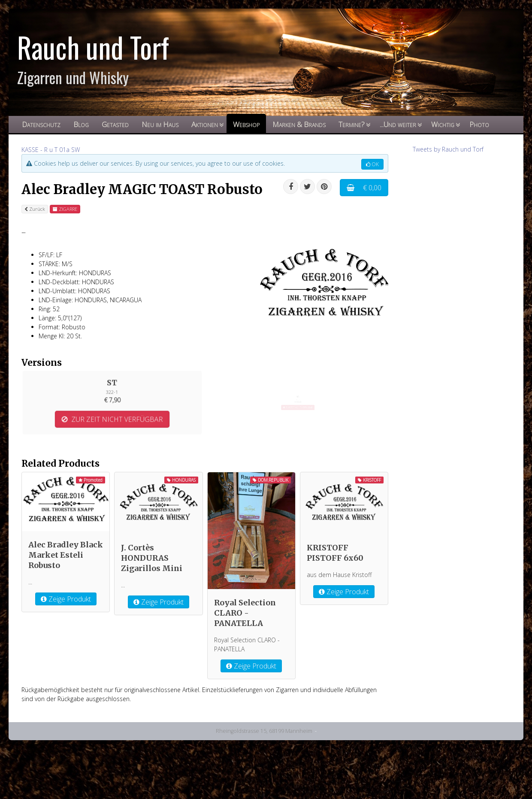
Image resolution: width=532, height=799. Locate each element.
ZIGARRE (65, 209)
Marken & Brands (299, 124)
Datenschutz (41, 124)
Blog (81, 124)
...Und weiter (398, 124)
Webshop (246, 124)
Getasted (115, 124)
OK (372, 164)
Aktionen (205, 124)
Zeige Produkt (66, 660)
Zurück (35, 209)
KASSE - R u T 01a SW (51, 150)
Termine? (352, 124)
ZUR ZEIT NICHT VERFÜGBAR (112, 413)
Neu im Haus (160, 124)
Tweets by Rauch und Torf (448, 149)
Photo (479, 124)
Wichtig (443, 124)
